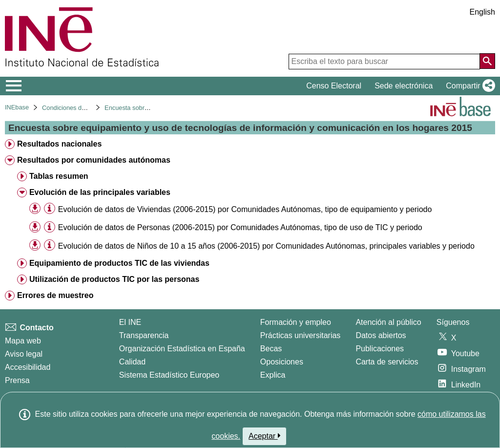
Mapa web (23, 341)
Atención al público (388, 322)
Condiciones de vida (70, 108)
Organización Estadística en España (182, 349)
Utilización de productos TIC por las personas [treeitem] (115, 279)
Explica (273, 375)
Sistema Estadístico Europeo (169, 375)
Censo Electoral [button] (334, 86)
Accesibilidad (28, 367)
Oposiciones (282, 362)
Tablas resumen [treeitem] (59, 176)
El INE (130, 322)
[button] (469, 86)
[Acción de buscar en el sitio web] (487, 61)
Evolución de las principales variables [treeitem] (100, 192)
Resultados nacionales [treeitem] (59, 144)
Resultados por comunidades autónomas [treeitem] (94, 160)
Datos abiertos (381, 335)
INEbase (17, 107)
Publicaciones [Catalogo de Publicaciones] (380, 349)
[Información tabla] (50, 209)
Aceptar (264, 436)
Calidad (132, 362)
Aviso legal (24, 354)
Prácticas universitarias (301, 335)
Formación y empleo (296, 322)
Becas (271, 349)
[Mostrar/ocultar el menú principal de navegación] (14, 86)
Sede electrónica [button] (404, 86)
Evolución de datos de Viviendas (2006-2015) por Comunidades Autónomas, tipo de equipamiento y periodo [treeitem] (245, 209)
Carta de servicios (387, 362)
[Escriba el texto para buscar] (384, 62)
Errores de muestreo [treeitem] (55, 295)
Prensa (17, 380)
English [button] (482, 12)
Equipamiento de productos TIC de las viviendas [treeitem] (119, 263)
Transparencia (144, 335)
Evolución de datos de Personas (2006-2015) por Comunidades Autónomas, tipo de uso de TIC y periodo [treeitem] (240, 227)
